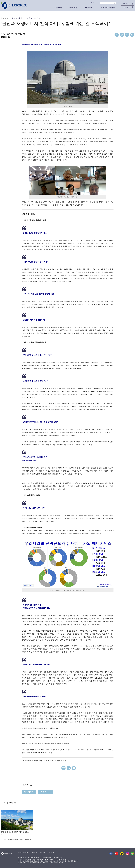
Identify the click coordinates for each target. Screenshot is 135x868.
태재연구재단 (128, 4)
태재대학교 (128, 7)
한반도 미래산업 (19, 18)
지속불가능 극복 (34, 18)
